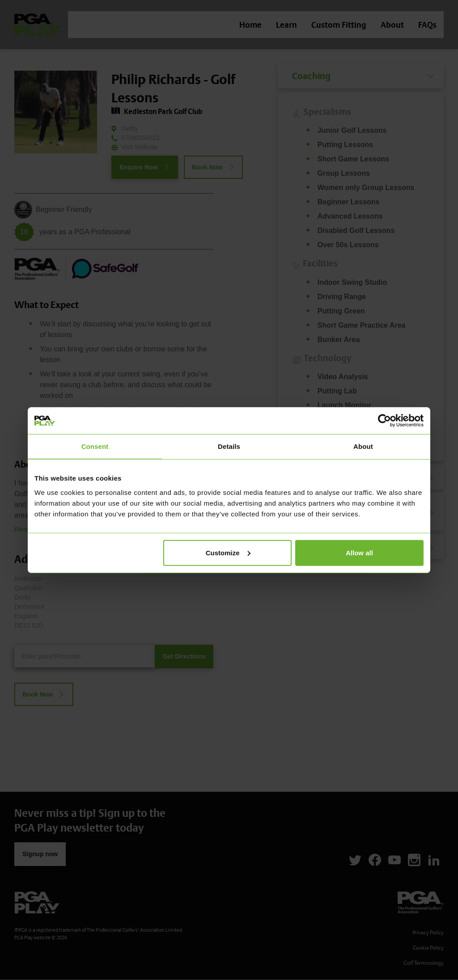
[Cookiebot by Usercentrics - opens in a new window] (384, 421)
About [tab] (363, 446)
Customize (228, 552)
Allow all (359, 552)
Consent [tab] (95, 446)
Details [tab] (229, 446)
